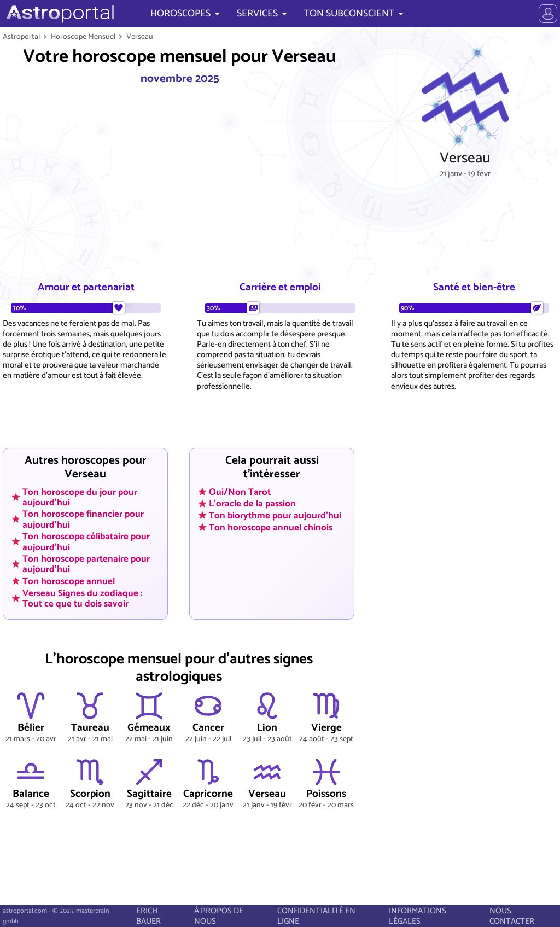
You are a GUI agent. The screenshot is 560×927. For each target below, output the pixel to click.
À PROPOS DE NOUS (219, 916)
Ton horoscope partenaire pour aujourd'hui (86, 564)
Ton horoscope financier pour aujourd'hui (83, 519)
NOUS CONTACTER (512, 916)
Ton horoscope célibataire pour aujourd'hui (86, 542)
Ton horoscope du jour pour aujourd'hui (80, 497)
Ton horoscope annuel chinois (271, 527)
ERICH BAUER (148, 916)
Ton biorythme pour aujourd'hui (275, 515)
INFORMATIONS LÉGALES (418, 916)
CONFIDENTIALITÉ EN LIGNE (316, 916)
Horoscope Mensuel (83, 37)
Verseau (140, 37)
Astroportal (21, 37)
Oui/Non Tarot (240, 492)
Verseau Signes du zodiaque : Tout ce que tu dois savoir (83, 598)
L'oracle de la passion (252, 504)
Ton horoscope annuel (69, 581)
